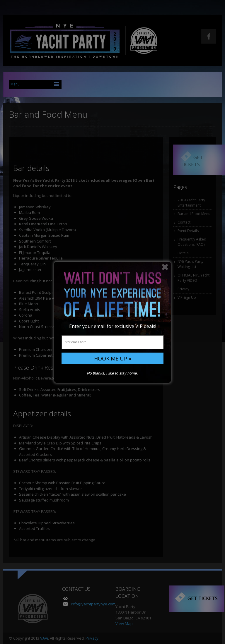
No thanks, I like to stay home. (112, 373)
